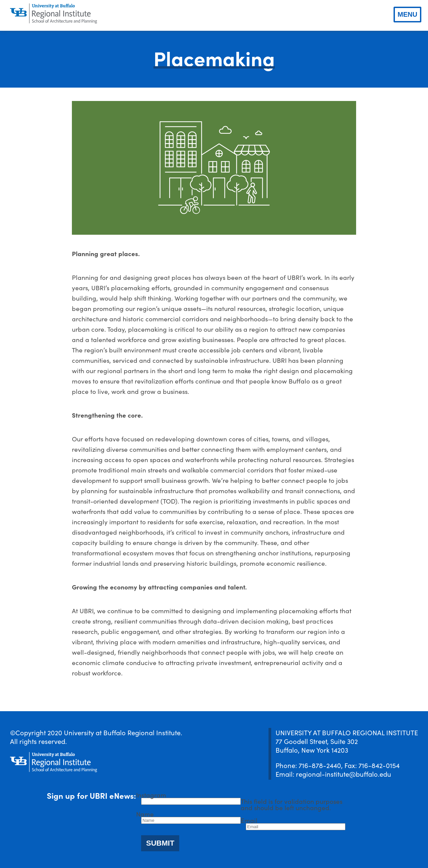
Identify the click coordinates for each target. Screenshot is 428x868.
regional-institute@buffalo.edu (344, 774)
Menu (407, 14)
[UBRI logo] (53, 14)
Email (249, 820)
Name (145, 814)
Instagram (151, 795)
